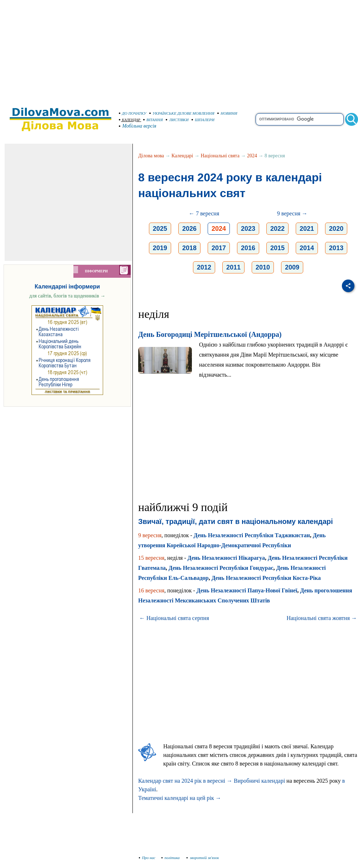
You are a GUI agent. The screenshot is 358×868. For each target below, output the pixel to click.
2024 (252, 156)
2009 (292, 267)
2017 (219, 248)
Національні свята (220, 156)
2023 (248, 229)
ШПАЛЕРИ (203, 120)
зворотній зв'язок (203, 858)
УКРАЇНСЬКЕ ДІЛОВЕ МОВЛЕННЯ (182, 113)
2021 (307, 229)
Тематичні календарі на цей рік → (180, 798)
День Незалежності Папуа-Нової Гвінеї (247, 590)
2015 (277, 248)
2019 (160, 248)
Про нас (147, 858)
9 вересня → (292, 213)
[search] (300, 119)
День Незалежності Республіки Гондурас (221, 568)
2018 (189, 248)
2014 (307, 248)
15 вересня (151, 558)
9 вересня (150, 535)
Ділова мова (151, 156)
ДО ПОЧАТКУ (133, 113)
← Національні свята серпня (174, 618)
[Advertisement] (179, 50)
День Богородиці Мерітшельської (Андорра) (210, 334)
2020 (336, 229)
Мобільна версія (138, 126)
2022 (277, 229)
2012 (204, 267)
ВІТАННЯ (153, 120)
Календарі (182, 156)
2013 (336, 248)
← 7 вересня (204, 213)
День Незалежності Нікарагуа (226, 558)
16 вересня (151, 590)
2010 (263, 267)
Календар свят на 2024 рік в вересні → (185, 781)
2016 (248, 248)
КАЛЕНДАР (130, 120)
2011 (233, 267)
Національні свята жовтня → (322, 618)
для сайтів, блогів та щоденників (67, 296)
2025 (160, 229)
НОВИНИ (227, 113)
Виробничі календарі (259, 781)
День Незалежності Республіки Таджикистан (252, 535)
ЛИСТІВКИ (177, 120)
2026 (189, 229)
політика (171, 858)
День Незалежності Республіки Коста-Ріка (266, 578)
